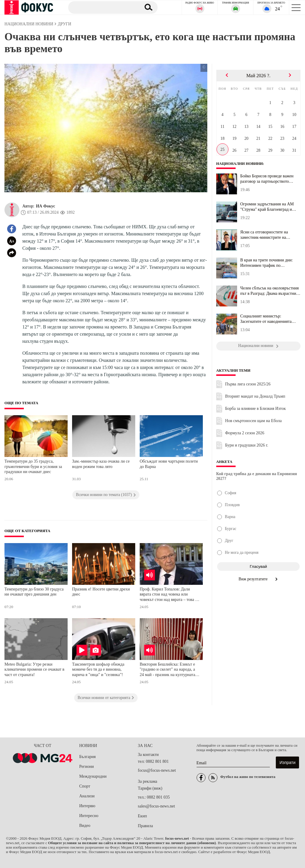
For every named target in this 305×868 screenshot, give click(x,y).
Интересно (89, 816)
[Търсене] (102, 7)
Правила (146, 826)
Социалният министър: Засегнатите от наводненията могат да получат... (266, 319)
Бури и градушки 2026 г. (247, 445)
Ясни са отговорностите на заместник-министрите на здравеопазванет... (264, 235)
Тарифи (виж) (150, 788)
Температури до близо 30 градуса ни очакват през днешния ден (34, 592)
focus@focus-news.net (157, 770)
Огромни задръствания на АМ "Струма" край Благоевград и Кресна (267, 207)
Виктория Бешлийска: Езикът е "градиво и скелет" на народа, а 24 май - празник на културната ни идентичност (167, 670)
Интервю (87, 806)
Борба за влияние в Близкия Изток (256, 409)
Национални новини (240, 164)
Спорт (85, 786)
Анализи (87, 796)
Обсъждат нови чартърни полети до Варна (169, 464)
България (87, 757)
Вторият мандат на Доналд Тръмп (255, 396)
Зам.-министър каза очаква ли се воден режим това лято (101, 464)
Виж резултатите (258, 579)
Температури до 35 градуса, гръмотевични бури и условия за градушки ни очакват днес (33, 466)
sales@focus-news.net (156, 806)
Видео (85, 826)
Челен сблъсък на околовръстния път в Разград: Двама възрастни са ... (270, 291)
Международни (93, 776)
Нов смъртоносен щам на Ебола (253, 421)
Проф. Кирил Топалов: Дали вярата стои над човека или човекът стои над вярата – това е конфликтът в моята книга (168, 595)
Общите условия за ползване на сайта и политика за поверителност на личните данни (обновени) (132, 843)
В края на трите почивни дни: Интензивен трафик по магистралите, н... (267, 263)
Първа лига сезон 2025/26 (248, 384)
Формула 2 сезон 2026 (245, 433)
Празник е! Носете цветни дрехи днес (101, 592)
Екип (142, 816)
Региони (87, 767)
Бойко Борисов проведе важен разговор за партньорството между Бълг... (267, 179)
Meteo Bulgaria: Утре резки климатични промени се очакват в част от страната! (34, 669)
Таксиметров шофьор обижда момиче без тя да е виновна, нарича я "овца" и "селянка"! (98, 669)
